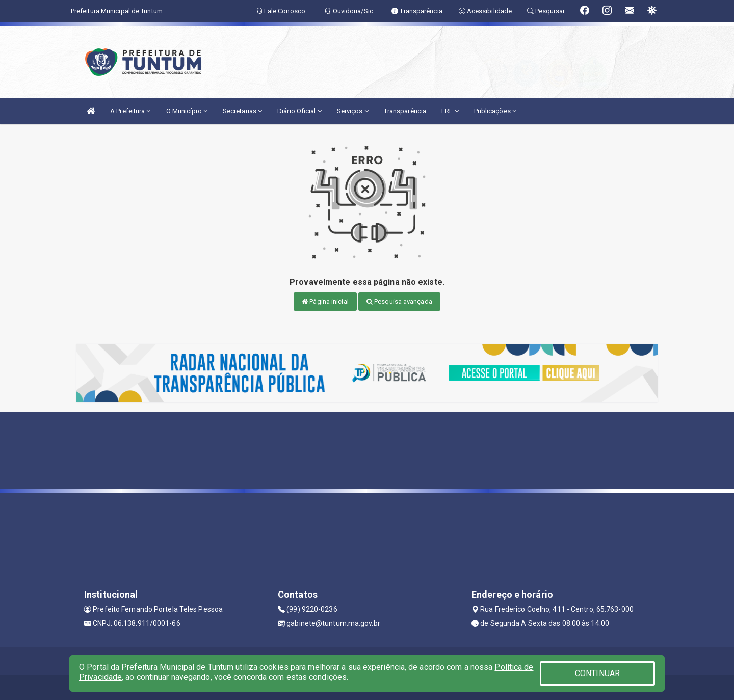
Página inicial (325, 301)
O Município (187, 111)
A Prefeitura (130, 111)
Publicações (495, 111)
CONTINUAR (597, 673)
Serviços (353, 111)
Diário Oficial (299, 111)
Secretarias (242, 111)
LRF (450, 111)
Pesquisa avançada (399, 301)
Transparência (405, 111)
